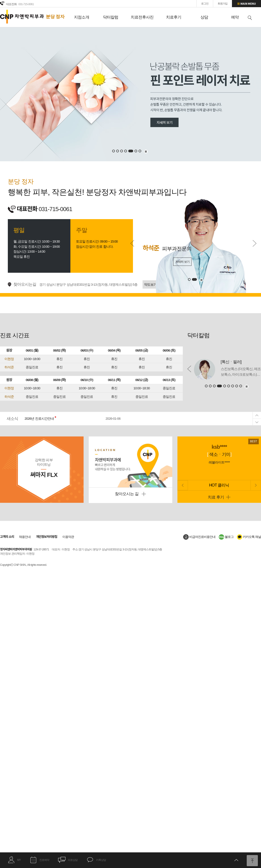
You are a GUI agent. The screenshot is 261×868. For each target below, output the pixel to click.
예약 (235, 17)
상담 (204, 17)
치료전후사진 (142, 17)
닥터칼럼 (111, 17)
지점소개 (82, 17)
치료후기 (174, 17)
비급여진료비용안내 (199, 537)
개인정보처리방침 (47, 537)
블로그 (226, 537)
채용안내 (25, 537)
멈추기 (146, 152)
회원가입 (223, 4)
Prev (132, 243)
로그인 (205, 4)
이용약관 (68, 537)
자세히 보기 (182, 262)
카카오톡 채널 (249, 537)
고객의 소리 (7, 537)
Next (255, 243)
